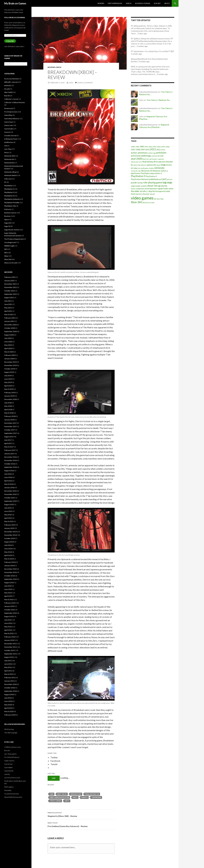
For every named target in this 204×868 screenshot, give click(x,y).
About (167, 3)
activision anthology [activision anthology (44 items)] (141, 156)
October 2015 (10, 498)
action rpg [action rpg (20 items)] (152, 153)
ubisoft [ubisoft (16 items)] (152, 194)
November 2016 (10, 460)
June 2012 (8, 623)
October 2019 (10, 369)
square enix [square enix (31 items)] (163, 189)
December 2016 (10, 457)
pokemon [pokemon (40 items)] (154, 179)
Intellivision (9, 142)
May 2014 (8, 552)
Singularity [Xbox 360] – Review (81, 814)
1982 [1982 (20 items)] (133, 147)
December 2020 (10, 325)
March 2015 (9, 521)
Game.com (8, 125)
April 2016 (8, 481)
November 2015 (10, 494)
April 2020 (8, 348)
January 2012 (9, 640)
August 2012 (9, 616)
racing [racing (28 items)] (140, 183)
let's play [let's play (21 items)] (134, 168)
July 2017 (8, 440)
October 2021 (10, 291)
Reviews (101, 3)
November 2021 (10, 287)
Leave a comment (85, 83)
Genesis (7, 132)
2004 (52, 794)
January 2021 (9, 321)
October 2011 (10, 650)
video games (55, 801)
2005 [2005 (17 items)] (163, 147)
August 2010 (9, 694)
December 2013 (10, 569)
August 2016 (9, 471)
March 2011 (9, 674)
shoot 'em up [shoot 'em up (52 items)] (154, 186)
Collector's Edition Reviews (15, 102)
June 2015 (8, 511)
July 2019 (8, 376)
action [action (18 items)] (163, 150)
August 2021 (9, 298)
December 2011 (10, 644)
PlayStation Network (12, 199)
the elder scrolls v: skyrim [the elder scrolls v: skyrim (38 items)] (143, 191)
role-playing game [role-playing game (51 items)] (153, 182)
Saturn (7, 219)
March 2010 (9, 711)
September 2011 (11, 654)
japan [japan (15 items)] (159, 165)
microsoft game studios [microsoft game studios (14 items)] (146, 168)
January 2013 (9, 606)
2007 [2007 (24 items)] (133, 150)
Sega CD (7, 226)
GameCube (9, 129)
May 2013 (8, 593)
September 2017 (11, 433)
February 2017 (10, 450)
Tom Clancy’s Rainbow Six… (159, 100)
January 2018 (9, 420)
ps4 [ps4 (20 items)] (168, 179)
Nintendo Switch (10, 175)
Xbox (59, 67)
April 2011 (8, 671)
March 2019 (9, 389)
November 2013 (10, 572)
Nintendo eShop (10, 172)
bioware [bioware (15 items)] (154, 159)
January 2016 (9, 488)
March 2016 (9, 484)
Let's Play (8, 149)
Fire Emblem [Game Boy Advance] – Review (81, 824)
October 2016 (10, 464)
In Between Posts (11, 139)
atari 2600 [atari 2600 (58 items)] (136, 159)
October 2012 (10, 610)
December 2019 (10, 362)
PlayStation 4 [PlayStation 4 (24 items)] (151, 176)
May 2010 (8, 705)
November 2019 (10, 365)
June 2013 (8, 589)
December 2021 (10, 284)
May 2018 (8, 406)
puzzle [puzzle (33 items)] (134, 183)
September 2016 (11, 467)
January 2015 (9, 528)
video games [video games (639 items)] (142, 198)
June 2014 (8, 549)
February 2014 (10, 562)
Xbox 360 (8, 259)
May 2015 (8, 515)
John (71, 83)
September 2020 (11, 331)
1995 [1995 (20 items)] (146, 147)
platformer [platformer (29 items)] (136, 173)
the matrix (96, 797)
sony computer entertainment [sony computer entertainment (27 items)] (144, 189)
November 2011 (10, 647)
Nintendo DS (9, 163)
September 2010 (11, 691)
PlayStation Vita (10, 206)
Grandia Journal (10, 136)
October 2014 (10, 538)
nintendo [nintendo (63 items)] (159, 168)
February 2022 (10, 277)
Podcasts (8, 209)
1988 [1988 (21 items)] (142, 147)
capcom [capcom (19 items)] (161, 159)
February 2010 (10, 715)
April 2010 (8, 708)
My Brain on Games (15, 3)
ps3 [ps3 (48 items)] (164, 179)
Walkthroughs (10, 246)
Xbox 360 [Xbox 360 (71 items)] (136, 202)
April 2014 (8, 555)
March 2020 (9, 352)
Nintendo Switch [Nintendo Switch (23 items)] (159, 171)
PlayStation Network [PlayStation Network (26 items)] (140, 179)
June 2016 (8, 477)
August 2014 (9, 542)
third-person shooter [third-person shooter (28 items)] (140, 194)
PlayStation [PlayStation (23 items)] (145, 173)
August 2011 (9, 657)
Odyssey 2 (8, 179)
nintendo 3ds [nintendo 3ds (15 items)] (136, 171)
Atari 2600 (8, 92)
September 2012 (11, 613)
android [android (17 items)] (154, 156)
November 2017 (10, 426)
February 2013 (10, 603)
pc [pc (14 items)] (167, 171)
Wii (6, 249)
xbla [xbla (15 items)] (158, 199)
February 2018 (10, 416)
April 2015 (8, 518)
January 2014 (9, 566)
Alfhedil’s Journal (143, 3)
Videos (129, 3)
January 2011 (9, 681)
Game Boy (8, 115)
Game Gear (9, 122)
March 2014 (9, 559)
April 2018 (8, 409)
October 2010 (10, 688)
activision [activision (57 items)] (161, 153)
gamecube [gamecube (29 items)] (152, 165)
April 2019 (8, 386)
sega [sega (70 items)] (170, 182)
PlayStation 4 (9, 196)
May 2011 (8, 667)
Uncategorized (10, 242)
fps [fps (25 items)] (132, 165)
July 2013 (8, 586)
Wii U (6, 253)
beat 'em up (62, 794)
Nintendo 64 (9, 159)
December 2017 (10, 423)
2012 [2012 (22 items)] (158, 150)
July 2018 (8, 403)
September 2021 (11, 294)
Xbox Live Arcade (11, 263)
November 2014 (10, 535)
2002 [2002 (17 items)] (154, 147)
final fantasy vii (92, 794)
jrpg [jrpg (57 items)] (163, 165)
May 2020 (8, 345)
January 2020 (9, 359)
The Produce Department (14, 239)
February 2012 (10, 637)
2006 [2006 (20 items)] (167, 147)
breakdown (76, 794)
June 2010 (8, 701)
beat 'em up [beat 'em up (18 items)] (147, 159)
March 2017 (9, 447)
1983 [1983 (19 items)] (137, 147)
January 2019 (9, 396)
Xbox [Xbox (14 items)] (162, 199)
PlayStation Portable (12, 203)
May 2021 (8, 308)
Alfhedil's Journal (11, 82)
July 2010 (8, 698)
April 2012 (8, 630)
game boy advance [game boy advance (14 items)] (140, 165)
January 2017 (9, 454)
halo (75, 797)
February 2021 (10, 318)
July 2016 (8, 474)
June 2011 (8, 664)
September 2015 (11, 501)
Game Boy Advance (12, 119)
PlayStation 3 (9, 192)
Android (7, 85)
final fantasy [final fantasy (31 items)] (148, 162)
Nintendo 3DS (9, 156)
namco (85, 797)
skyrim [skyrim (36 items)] (164, 186)
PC (5, 182)
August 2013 (9, 583)
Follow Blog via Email (15, 17)
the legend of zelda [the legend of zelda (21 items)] (163, 191)
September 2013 (11, 579)
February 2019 (10, 393)
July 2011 (8, 661)
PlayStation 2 (9, 189)
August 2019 (9, 372)
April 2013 (8, 596)
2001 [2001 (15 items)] (150, 147)
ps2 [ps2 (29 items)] (160, 179)
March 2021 (9, 314)
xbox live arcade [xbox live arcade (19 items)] (148, 203)
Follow (10, 41)
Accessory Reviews (12, 79)
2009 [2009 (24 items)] (143, 150)
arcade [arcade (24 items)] (161, 156)
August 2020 (9, 335)
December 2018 (10, 399)
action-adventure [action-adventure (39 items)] (139, 153)
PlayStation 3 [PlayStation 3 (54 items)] (138, 176)
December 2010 (10, 684)
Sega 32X (8, 223)
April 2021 (8, 311)
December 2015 (10, 491)
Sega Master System (12, 230)
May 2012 (8, 627)
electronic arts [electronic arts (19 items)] (136, 162)
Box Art (157, 3)
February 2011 (10, 678)
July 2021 (8, 301)
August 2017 (9, 437)
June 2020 (8, 342)
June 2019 (8, 379)
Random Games (10, 213)
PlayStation (8, 186)
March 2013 (9, 599)
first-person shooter (59, 797)
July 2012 (8, 620)
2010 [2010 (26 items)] (147, 150)
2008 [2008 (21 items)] (138, 150)
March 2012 (9, 633)
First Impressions (115, 3)
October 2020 (10, 328)
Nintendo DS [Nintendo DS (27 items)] (147, 171)
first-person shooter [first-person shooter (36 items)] (163, 162)
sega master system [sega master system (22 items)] (139, 186)
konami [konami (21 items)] (169, 165)
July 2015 (8, 508)
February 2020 (10, 355)
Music (7, 152)
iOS (6, 146)
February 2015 (10, 525)
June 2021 (8, 304)
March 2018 (9, 413)
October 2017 (10, 430)
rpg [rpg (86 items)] (164, 182)
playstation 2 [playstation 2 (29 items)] (156, 173)
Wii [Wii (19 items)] (155, 199)
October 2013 (10, 576)
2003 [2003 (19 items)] (159, 147)
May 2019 (8, 382)
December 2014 (10, 532)
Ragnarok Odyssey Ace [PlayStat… (154, 126)
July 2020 (8, 338)
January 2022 (9, 281)
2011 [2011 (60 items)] (153, 149)
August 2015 (9, 504)
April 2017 (8, 443)
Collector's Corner (11, 99)
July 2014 (8, 545)
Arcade (7, 89)
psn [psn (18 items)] (171, 179)
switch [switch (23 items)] (171, 189)
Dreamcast (8, 108)
